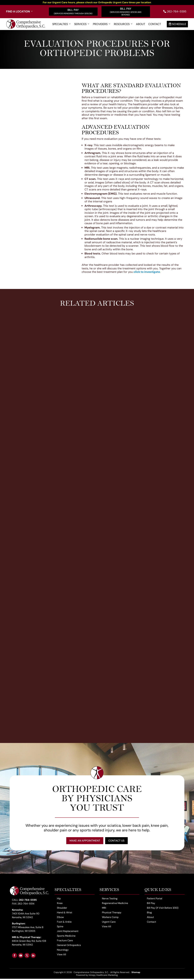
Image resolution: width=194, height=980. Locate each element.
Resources (123, 24)
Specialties (62, 24)
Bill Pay (73, 10)
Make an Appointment (83, 841)
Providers (102, 24)
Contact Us (118, 841)
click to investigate (147, 272)
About (141, 24)
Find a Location (20, 12)
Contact (155, 24)
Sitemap (136, 973)
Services (82, 24)
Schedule (177, 24)
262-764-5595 (175, 12)
